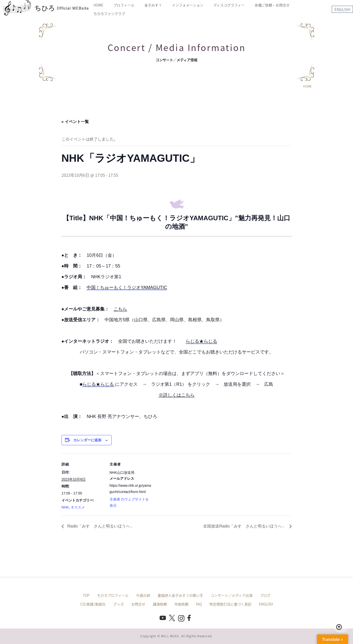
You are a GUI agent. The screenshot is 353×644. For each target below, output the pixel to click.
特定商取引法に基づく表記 (230, 604)
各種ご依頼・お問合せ (272, 5)
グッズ (119, 604)
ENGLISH (342, 9)
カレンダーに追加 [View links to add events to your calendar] (87, 440)
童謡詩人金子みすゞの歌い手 (180, 595)
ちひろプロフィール (113, 595)
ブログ (265, 595)
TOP (86, 595)
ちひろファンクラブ (109, 13)
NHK (65, 507)
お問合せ (138, 604)
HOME (98, 5)
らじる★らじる (201, 341)
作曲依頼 (181, 604)
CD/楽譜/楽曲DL (93, 604)
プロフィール (124, 5)
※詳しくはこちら (177, 395)
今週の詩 (143, 595)
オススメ (78, 507)
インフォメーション (188, 5)
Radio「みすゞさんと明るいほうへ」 (100, 526)
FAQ (199, 604)
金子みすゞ (153, 5)
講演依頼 (160, 604)
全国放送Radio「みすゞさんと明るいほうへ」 (245, 526)
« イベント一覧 (75, 122)
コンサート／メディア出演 (232, 595)
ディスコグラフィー (229, 5)
